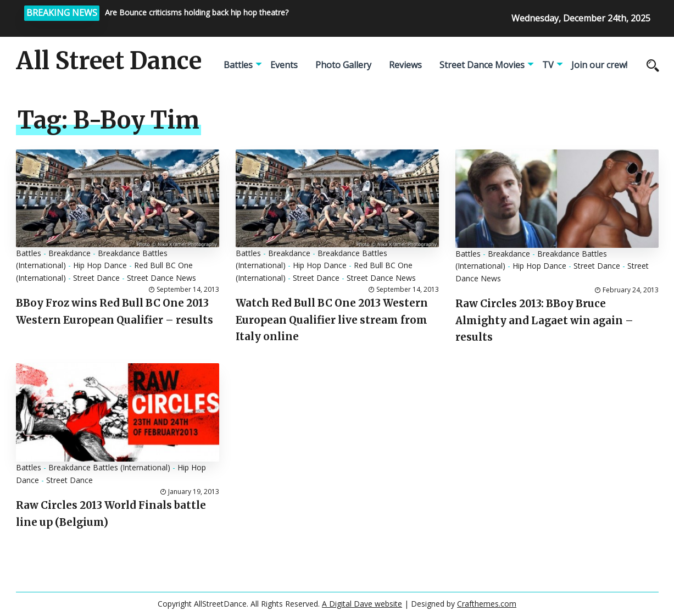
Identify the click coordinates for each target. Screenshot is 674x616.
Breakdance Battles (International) (109, 467)
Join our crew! (599, 65)
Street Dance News (161, 278)
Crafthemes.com (487, 604)
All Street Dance (109, 61)
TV (548, 65)
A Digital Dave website (362, 604)
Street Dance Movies (482, 65)
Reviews (405, 65)
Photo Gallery (343, 65)
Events (284, 65)
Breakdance (69, 253)
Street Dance (96, 278)
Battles (238, 65)
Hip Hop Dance (100, 265)
